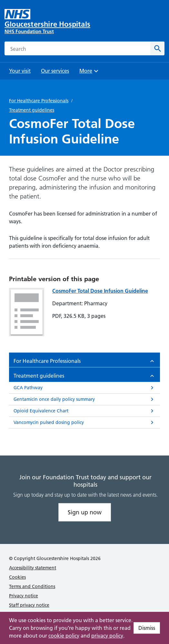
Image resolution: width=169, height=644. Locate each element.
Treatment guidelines (32, 110)
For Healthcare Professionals (39, 101)
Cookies (17, 577)
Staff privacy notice (29, 605)
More (90, 73)
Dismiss (147, 628)
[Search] (157, 48)
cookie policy (64, 636)
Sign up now (85, 512)
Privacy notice (24, 596)
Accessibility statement (33, 568)
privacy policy (107, 636)
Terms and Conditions (32, 586)
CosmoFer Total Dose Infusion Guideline (100, 291)
